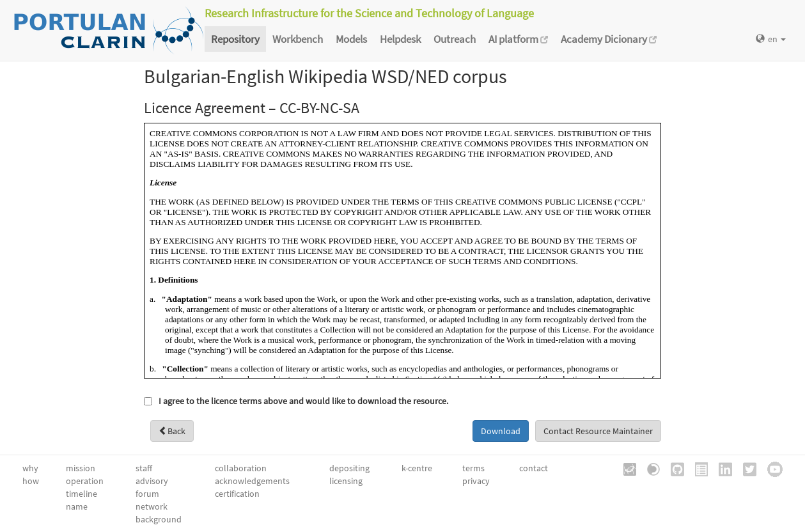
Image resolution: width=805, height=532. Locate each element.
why (30, 468)
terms (473, 468)
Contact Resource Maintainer (598, 431)
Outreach (455, 39)
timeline (82, 494)
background (159, 519)
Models (351, 39)
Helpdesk (400, 39)
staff (144, 468)
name (77, 506)
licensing (346, 481)
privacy (476, 481)
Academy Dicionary (609, 39)
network (152, 506)
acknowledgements (252, 481)
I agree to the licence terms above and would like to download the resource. (303, 401)
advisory (152, 481)
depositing (349, 468)
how (31, 481)
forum (147, 494)
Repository (235, 39)
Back (172, 431)
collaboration (241, 468)
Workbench (298, 39)
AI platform (518, 39)
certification (237, 494)
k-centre (417, 468)
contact (534, 468)
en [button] (771, 39)
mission (81, 468)
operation (85, 481)
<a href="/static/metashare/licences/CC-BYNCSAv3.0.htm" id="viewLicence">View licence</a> (403, 251)
